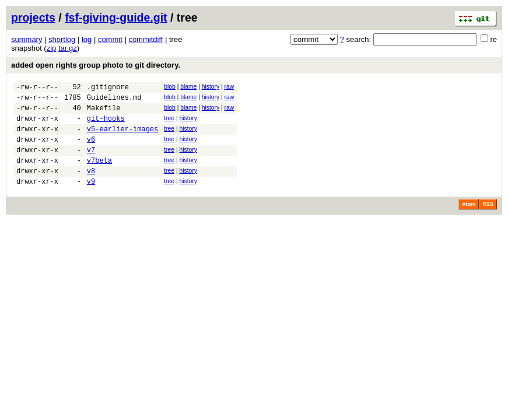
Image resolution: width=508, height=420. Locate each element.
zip (52, 48)
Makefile (104, 113)
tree (169, 123)
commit (110, 39)
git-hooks (106, 125)
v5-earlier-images (122, 137)
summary (27, 39)
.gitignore (108, 88)
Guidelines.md (114, 101)
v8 (91, 186)
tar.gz (68, 48)
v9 (91, 199)
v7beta (99, 174)
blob (170, 87)
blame (188, 87)
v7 (91, 162)
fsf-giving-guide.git (116, 17)
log (87, 39)
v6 (91, 150)
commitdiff (146, 39)
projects (33, 17)
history (211, 87)
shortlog (62, 39)
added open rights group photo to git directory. (96, 65)
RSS (488, 222)
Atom (469, 222)
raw (230, 87)
